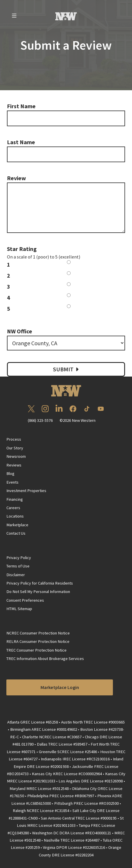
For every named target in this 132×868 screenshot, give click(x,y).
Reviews (14, 465)
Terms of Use (18, 566)
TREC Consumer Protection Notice (36, 650)
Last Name (21, 142)
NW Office (20, 331)
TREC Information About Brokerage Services (45, 659)
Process (14, 439)
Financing (15, 499)
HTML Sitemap (19, 609)
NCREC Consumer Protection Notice (38, 633)
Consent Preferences (25, 600)
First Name (21, 106)
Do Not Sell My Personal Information (38, 592)
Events (12, 482)
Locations (15, 516)
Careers (13, 508)
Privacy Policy (19, 558)
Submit (66, 369)
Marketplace (17, 525)
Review (16, 178)
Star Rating (22, 249)
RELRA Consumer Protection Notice (38, 641)
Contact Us (16, 533)
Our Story (15, 448)
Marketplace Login (60, 687)
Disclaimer (16, 575)
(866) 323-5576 (40, 420)
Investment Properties (26, 491)
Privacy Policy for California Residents (40, 583)
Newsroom (16, 456)
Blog (10, 473)
